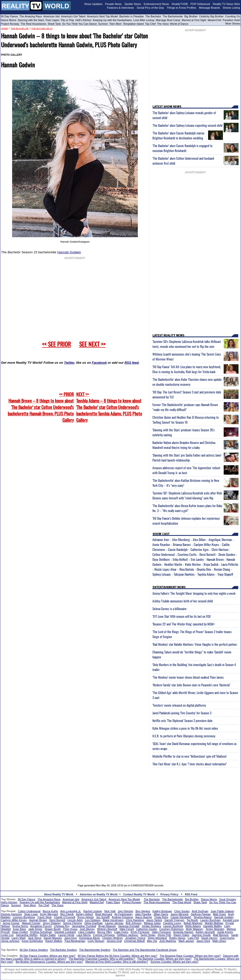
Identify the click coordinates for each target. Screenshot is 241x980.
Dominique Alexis (90, 938)
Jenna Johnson (10, 941)
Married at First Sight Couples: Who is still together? (117, 962)
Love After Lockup (144, 20)
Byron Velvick (86, 917)
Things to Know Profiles (181, 8)
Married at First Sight (194, 20)
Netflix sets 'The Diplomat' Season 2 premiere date (182, 721)
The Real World (182, 902)
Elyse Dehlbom (161, 559)
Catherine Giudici (146, 929)
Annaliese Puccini (41, 926)
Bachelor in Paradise (132, 16)
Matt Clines (219, 941)
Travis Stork (45, 917)
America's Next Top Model (102, 16)
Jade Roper (35, 929)
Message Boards (209, 8)
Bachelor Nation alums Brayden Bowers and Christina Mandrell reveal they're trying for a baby (184, 445)
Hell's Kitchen (83, 20)
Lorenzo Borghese (24, 917)
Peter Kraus (70, 929)
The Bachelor (153, 16)
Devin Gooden (227, 554)
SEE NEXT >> (92, 344)
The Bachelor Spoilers (63, 950)
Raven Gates (181, 935)
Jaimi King (71, 938)
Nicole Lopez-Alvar (165, 569)
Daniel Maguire (53, 938)
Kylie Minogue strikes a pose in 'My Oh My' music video (185, 728)
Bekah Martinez (193, 923)
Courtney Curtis (187, 554)
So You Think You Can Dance (80, 24)
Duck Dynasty (228, 899)
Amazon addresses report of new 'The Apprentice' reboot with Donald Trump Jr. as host (186, 470)
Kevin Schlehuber (32, 941)
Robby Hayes (177, 938)
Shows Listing (231, 8)
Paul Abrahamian (75, 941)
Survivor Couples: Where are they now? (174, 962)
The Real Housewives (33, 24)
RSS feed (132, 363)
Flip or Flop (67, 20)
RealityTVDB (180, 4)
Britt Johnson (134, 923)
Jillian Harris (161, 914)
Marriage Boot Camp (168, 20)
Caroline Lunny (172, 923)
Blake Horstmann (113, 920)
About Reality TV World (59, 894)
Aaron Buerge (144, 917)
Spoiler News (133, 4)
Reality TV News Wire (226, 4)
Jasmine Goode (201, 935)
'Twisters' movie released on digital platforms (179, 705)
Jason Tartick (154, 920)
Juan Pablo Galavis (222, 911)
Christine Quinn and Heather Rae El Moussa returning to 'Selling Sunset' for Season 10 (186, 420)
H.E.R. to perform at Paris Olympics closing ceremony (184, 736)
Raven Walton (54, 941)
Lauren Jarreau (114, 923)
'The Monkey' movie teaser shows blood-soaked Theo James (188, 677)
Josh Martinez (168, 941)
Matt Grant (219, 914)
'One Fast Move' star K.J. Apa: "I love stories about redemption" (190, 764)
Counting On (233, 16)
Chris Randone (135, 920)
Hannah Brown (215, 559)
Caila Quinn (121, 932)
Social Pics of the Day (150, 8)
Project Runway (10, 24)
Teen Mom (116, 24)
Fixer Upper (52, 20)
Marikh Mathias (214, 923)
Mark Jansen (186, 941)
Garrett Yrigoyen (174, 920)
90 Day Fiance (9, 16)
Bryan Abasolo (107, 926)
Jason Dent (203, 941)
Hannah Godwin (69, 252)
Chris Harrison (220, 549)
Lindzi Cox (7, 935)
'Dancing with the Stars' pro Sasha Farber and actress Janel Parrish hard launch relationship (187, 458)
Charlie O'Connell (65, 917)
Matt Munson (221, 935)
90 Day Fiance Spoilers (34, 950)
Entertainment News (156, 4)
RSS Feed (191, 894)
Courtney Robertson (171, 929)
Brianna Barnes (182, 544)
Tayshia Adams (206, 574)
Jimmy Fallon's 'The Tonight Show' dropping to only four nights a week (194, 593)
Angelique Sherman (220, 540)
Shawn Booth (53, 929)
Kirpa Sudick (211, 564)
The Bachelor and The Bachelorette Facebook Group (145, 950)
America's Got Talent (73, 16)
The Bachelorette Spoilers (95, 950)
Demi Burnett (207, 554)
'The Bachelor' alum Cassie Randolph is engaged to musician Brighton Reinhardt (182, 148)
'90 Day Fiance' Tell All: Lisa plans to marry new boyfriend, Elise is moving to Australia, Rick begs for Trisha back (187, 369)
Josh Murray (87, 929)
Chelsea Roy (62, 926)
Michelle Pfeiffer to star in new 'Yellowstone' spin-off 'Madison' (190, 756)
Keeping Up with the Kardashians (112, 20)
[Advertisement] (53, 824)
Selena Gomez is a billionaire (169, 609)
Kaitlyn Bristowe (162, 911)
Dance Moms (9, 20)
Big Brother (191, 16)
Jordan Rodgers (151, 926)
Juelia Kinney (225, 932)
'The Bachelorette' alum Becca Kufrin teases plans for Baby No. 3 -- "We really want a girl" (187, 508)
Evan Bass (20, 929)
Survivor (103, 24)
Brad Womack (104, 914)
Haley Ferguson (162, 932)
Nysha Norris (20, 926)
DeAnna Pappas (201, 914)
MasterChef (214, 20)
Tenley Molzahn (215, 929)
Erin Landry (197, 559)
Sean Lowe (31, 914)
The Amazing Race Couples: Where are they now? (190, 956)
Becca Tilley (105, 932)
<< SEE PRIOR (56, 344)
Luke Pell (193, 938)
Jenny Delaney (52, 923)
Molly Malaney (194, 929)
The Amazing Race (31, 16)
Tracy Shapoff (225, 574)
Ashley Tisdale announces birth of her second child (183, 601)
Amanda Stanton (183, 932)
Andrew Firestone (122, 917)
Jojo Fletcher (126, 911)
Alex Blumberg (181, 540)
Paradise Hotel (231, 20)
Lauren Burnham (211, 920)
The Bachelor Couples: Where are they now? (165, 959)
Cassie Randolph (178, 549)
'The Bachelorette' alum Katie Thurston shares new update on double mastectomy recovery (187, 382)
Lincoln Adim (75, 920)
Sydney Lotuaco (162, 574)
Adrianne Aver (161, 540)
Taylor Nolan (148, 935)
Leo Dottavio (93, 920)
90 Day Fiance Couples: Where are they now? (48, 956)
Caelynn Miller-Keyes (206, 544)
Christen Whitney (113, 938)
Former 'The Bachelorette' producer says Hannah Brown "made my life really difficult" (185, 407)
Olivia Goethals (93, 923)
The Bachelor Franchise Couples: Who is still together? (102, 959)
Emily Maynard (49, 914)
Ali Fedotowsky (123, 914)
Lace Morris (84, 935)
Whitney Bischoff (107, 929)
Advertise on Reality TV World (99, 894)
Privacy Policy (169, 894)
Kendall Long (231, 920)
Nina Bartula (187, 569)
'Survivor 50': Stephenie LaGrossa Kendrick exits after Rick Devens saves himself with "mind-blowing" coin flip (187, 495)
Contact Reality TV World (139, 894)
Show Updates (93, 4)
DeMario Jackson (128, 935)
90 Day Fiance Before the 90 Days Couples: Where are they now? (118, 956)
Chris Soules (182, 911)
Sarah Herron (209, 938)
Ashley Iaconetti (205, 932)
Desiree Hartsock (11, 914)
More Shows (233, 24)
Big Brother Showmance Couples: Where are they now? (49, 962)
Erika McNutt (180, 559)
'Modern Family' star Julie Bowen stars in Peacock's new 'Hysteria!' (191, 685)
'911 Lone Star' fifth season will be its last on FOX (181, 616)
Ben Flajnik (67, 914)
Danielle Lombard (65, 932)
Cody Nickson (96, 941)
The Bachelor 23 (42, 28)
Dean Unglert (20, 932)
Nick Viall (110, 911)
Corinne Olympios (104, 935)
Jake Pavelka (143, 914)
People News (113, 4)
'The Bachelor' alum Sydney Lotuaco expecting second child (187, 125)
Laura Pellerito (230, 564)
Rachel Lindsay (93, 911)
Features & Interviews (120, 8)
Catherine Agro (200, 549)
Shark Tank (54, 24)
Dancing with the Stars (31, 20)
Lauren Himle (66, 935)
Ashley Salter (48, 935)
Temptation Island (133, 24)
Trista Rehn (161, 917)
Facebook (99, 363)
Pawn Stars (113, 902)
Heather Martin (173, 564)
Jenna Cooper (11, 923)
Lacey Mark (19, 938)
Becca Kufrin (50, 911)
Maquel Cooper (31, 923)
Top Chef (150, 24)
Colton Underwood (164, 554)
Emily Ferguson (140, 932)
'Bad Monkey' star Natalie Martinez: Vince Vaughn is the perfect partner (195, 644)
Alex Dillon (199, 540)
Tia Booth (192, 920)
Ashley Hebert (84, 914)
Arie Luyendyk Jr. (71, 911)
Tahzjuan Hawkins (184, 574)
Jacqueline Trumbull (84, 926)
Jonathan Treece (135, 938)
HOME (4, 28)
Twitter (69, 363)
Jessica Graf (114, 941)
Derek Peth (164, 935)
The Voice (163, 24)
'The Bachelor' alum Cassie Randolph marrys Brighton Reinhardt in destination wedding (178, 135)
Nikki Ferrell (127, 929)
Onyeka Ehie (204, 569)
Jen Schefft (103, 917)
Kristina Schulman (41, 932)
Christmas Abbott (134, 941)
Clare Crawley (86, 932)
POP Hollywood (200, 4)
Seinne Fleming (72, 923)
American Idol (51, 16)
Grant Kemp (227, 938)
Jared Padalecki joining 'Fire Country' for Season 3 (182, 713)
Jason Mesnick (180, 914)
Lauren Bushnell (173, 926)
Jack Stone (35, 938)
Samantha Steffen (27, 935)
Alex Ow (152, 941)
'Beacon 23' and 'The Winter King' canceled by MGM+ (184, 624)
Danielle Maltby (212, 926)
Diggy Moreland (157, 938)
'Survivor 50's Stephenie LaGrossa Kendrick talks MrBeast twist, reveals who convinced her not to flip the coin (187, 344)
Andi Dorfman (200, 911)
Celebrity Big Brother (211, 16)
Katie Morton (193, 564)
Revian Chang (222, 569)
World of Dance (179, 24)
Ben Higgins (143, 911)
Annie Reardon (161, 544)
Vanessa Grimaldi (129, 926)
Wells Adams (193, 926)
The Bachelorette (173, 16)
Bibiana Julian (152, 923)
